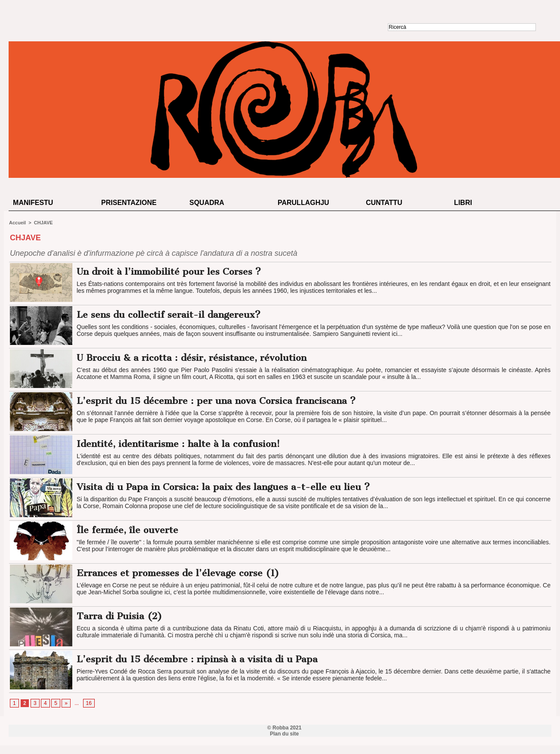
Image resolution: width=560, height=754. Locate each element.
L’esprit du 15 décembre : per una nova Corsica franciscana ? (216, 401)
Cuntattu (384, 203)
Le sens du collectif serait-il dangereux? (169, 315)
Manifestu (33, 203)
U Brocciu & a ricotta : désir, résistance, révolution (192, 358)
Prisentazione (129, 203)
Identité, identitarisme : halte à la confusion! (178, 444)
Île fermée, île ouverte (127, 530)
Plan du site (284, 734)
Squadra (207, 203)
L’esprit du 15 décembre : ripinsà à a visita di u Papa (197, 659)
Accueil (17, 223)
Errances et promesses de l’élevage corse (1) (178, 573)
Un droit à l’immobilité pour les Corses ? (169, 272)
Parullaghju (303, 203)
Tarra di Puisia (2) (119, 616)
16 (89, 703)
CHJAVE (43, 223)
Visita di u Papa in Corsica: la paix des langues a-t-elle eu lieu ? (223, 487)
